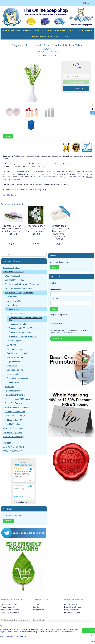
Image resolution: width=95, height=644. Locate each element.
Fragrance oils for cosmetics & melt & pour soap (26, 319)
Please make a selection (76, 82)
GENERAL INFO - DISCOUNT (14, 447)
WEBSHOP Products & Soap (14, 272)
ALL (12, 195)
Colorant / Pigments (15, 341)
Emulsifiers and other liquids (18, 353)
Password (54, 299)
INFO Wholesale (71, 604)
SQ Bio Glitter (12, 345)
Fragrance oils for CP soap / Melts (22, 328)
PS (15, 195)
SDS (4, 195)
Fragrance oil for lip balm (19, 324)
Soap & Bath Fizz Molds (14, 403)
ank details (15, 613)
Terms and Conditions (10, 610)
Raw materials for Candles (15, 395)
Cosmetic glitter (13, 374)
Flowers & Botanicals (15, 357)
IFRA (8, 195)
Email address (56, 290)
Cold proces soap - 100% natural (18, 399)
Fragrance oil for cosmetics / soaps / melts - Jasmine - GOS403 (36, 230)
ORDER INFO (26, 30)
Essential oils (12, 305)
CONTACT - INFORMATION (13, 451)
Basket (55, 267)
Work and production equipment (17, 407)
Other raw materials (15, 349)
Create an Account (59, 339)
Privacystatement (8, 607)
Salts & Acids (12, 366)
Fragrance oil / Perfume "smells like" (23, 337)
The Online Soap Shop (11, 268)
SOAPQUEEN (54, 36)
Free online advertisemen (74, 607)
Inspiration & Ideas (10, 443)
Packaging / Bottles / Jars (15, 412)
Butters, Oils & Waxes (15, 301)
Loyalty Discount (71, 610)
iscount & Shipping (10, 604)
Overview (8, 136)
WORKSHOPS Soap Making (13, 437)
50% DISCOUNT (39, 30)
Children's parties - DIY (14, 420)
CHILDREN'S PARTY (87, 30)
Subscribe (8, 521)
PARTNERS (44, 36)
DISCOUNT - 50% (16, 313)
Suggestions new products (17, 378)
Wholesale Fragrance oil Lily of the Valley (20, 190)
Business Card (38, 610)
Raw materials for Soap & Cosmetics (19, 293)
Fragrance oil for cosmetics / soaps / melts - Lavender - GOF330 (12, 230)
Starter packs (12, 297)
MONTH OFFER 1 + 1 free (15, 280)
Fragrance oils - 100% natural (20, 332)
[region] (31, 635)
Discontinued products (16, 382)
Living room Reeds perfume (16, 416)
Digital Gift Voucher (12, 424)
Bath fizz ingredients (15, 370)
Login (54, 309)
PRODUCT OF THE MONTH (56, 30)
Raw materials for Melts (14, 391)
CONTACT (64, 36)
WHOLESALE (16, 30)
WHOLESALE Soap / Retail (13, 428)
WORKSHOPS (33, 36)
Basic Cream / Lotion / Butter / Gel (18, 288)
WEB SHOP (5, 30)
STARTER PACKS (73, 30)
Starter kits (9, 387)
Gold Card (37, 607)
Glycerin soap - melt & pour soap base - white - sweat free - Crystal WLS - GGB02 (59, 233)
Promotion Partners (72, 613)
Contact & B (6, 613)
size (65, 72)
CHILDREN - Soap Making (13, 433)
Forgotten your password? (60, 315)
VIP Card (36, 604)
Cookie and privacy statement (36, 640)
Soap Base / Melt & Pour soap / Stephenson (22, 284)
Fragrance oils (12, 309)
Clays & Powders (14, 361)
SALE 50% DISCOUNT (13, 276)
